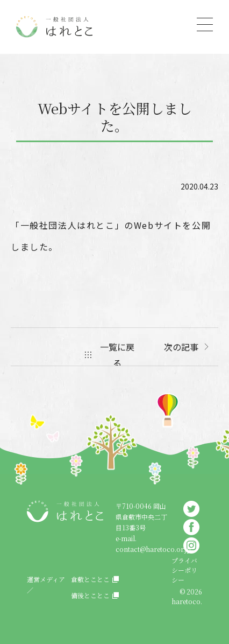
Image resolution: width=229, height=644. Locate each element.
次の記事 (181, 347)
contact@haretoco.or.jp (153, 549)
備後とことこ (90, 595)
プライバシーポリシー (184, 570)
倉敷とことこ (90, 579)
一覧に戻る (117, 355)
